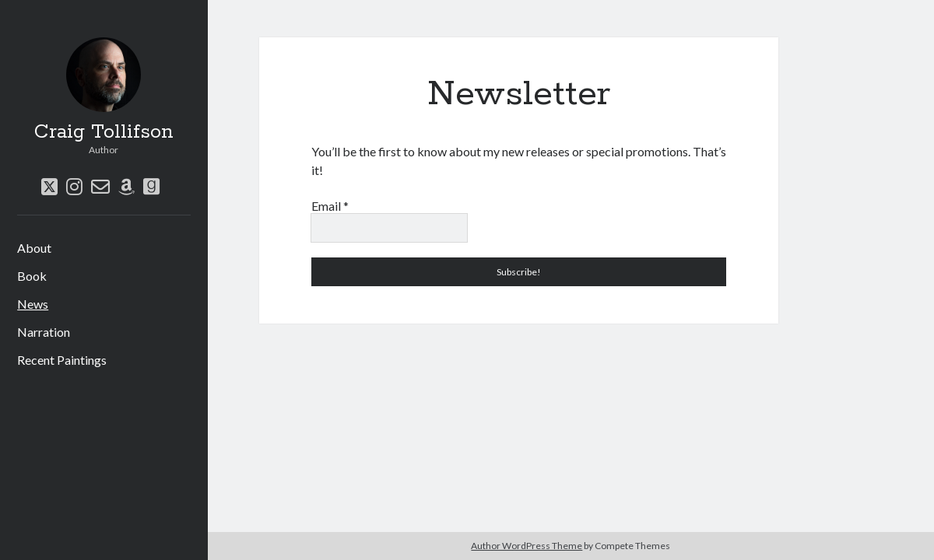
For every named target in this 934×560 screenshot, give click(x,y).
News (33, 304)
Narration (44, 332)
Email (330, 206)
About (34, 248)
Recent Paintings (62, 360)
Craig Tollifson (104, 132)
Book (32, 276)
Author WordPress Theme (527, 546)
